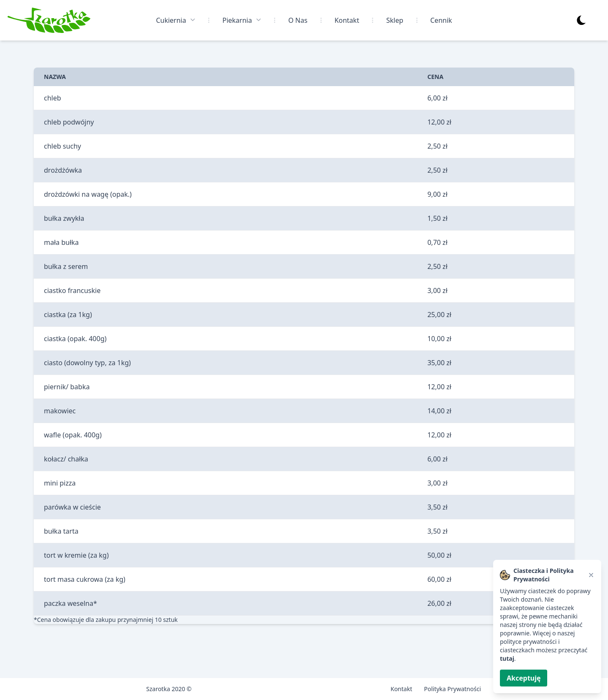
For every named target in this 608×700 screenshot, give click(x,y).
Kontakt (347, 20)
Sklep (395, 20)
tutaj (507, 658)
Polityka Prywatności (452, 689)
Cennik (441, 20)
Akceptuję (524, 678)
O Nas (298, 20)
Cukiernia (175, 20)
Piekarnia (242, 20)
